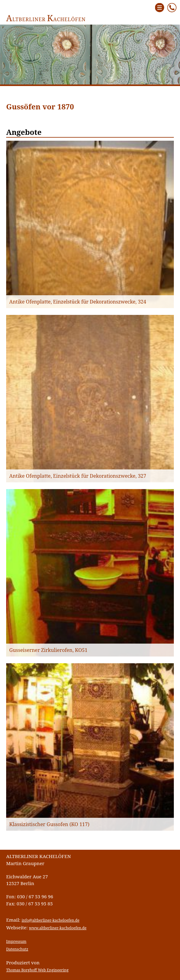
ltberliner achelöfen (46, 19)
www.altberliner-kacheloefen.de (58, 928)
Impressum (16, 941)
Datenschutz (17, 949)
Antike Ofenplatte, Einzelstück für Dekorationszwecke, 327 (78, 476)
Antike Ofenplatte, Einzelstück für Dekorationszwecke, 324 (78, 302)
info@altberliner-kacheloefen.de (50, 920)
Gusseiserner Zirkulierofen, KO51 (48, 650)
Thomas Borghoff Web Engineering (37, 970)
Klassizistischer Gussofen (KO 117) (49, 824)
